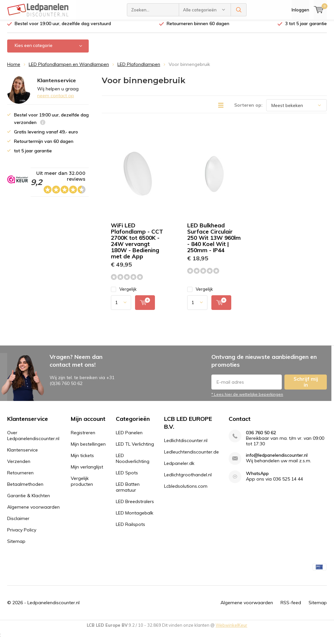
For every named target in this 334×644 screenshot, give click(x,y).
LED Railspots (130, 529)
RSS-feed (291, 607)
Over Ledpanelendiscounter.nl (33, 440)
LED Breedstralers (135, 506)
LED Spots (127, 478)
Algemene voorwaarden (33, 512)
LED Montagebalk (135, 518)
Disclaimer (18, 523)
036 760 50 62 (261, 438)
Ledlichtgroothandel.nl (188, 480)
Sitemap (16, 546)
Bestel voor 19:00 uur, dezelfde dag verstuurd (63, 28)
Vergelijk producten (82, 486)
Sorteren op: (248, 110)
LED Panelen (129, 437)
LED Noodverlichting (133, 463)
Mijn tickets (82, 460)
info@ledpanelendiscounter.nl (277, 460)
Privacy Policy (22, 535)
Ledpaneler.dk (179, 468)
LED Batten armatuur (128, 492)
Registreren (83, 437)
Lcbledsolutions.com (186, 491)
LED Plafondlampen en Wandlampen (69, 69)
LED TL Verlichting (135, 449)
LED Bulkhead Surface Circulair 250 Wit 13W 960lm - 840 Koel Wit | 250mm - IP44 (214, 243)
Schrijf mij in (306, 387)
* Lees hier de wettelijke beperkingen (247, 399)
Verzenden (19, 466)
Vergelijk (124, 294)
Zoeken (239, 10)
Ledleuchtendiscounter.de (191, 457)
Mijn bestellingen (88, 449)
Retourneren (20, 478)
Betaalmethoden (25, 489)
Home (14, 69)
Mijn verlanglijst (87, 472)
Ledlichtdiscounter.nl (186, 445)
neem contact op (56, 100)
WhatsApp (257, 478)
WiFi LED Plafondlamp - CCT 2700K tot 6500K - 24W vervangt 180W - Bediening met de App (137, 246)
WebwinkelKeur (231, 630)
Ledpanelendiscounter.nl (53, 607)
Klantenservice (23, 455)
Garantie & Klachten (29, 500)
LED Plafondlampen (139, 69)
